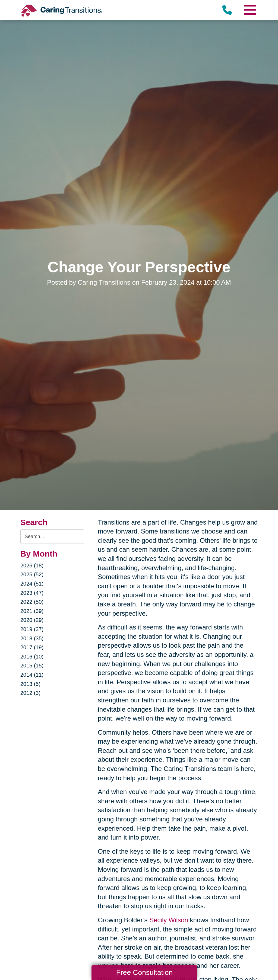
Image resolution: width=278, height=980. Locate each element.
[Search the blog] (52, 537)
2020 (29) (32, 620)
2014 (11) (32, 675)
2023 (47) (32, 593)
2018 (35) (32, 638)
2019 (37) (32, 629)
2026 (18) (32, 565)
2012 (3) (31, 693)
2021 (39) (32, 611)
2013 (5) (31, 684)
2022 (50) (32, 602)
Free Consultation (144, 972)
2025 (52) (32, 574)
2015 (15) (32, 666)
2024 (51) (32, 584)
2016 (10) (32, 657)
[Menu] (249, 10)
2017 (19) (32, 647)
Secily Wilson (169, 920)
